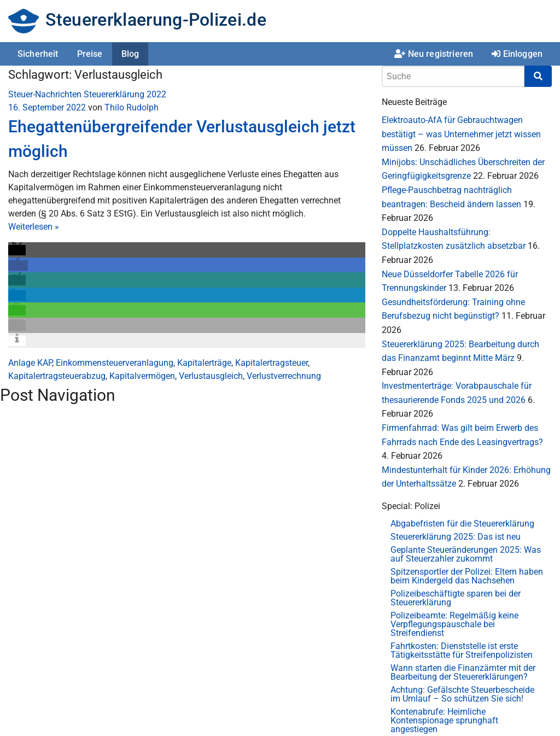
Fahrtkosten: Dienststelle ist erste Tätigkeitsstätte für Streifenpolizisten (462, 650)
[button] (17, 250)
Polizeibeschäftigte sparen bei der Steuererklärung (456, 598)
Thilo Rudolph (132, 107)
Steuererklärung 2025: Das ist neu (456, 537)
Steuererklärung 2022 (125, 94)
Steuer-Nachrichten (45, 94)
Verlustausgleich (211, 376)
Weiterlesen (34, 227)
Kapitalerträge (204, 363)
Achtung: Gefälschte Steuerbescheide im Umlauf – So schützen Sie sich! (462, 694)
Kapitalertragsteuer (272, 363)
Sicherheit (38, 54)
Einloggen (517, 54)
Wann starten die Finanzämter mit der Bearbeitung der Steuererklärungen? (463, 672)
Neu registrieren (434, 54)
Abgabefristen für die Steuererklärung (462, 524)
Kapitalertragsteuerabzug (57, 376)
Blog (130, 54)
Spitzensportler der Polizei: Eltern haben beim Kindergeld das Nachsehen (467, 576)
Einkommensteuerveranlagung (115, 363)
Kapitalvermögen (142, 376)
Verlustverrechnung (284, 376)
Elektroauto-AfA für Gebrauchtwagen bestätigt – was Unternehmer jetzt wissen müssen (461, 134)
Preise (90, 54)
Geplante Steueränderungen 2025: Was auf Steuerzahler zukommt (466, 554)
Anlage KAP (30, 363)
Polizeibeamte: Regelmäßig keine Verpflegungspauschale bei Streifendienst (454, 624)
